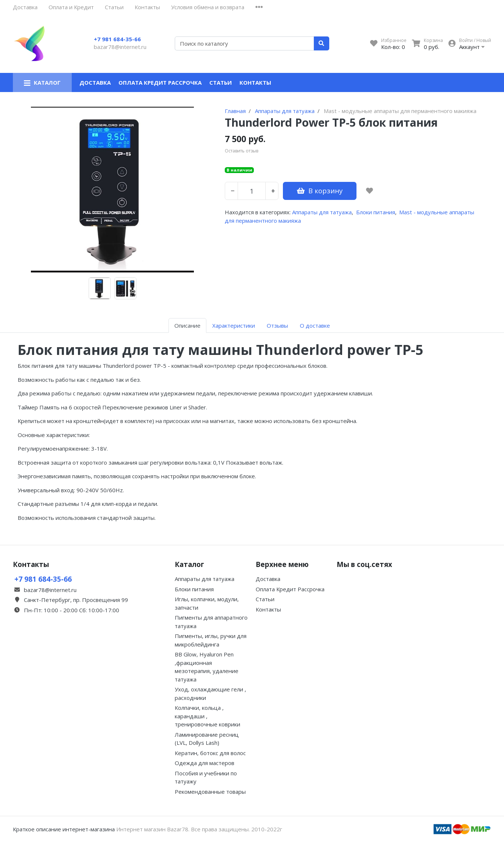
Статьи (114, 7)
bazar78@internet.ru (120, 47)
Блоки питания (376, 212)
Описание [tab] (187, 325)
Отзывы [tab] (277, 325)
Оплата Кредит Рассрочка (160, 82)
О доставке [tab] (315, 325)
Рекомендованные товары (210, 792)
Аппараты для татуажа (322, 212)
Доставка (25, 7)
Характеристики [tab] (234, 325)
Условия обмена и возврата (208, 7)
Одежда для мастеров (205, 763)
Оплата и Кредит (71, 7)
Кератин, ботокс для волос (210, 753)
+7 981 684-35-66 (117, 39)
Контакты (147, 7)
